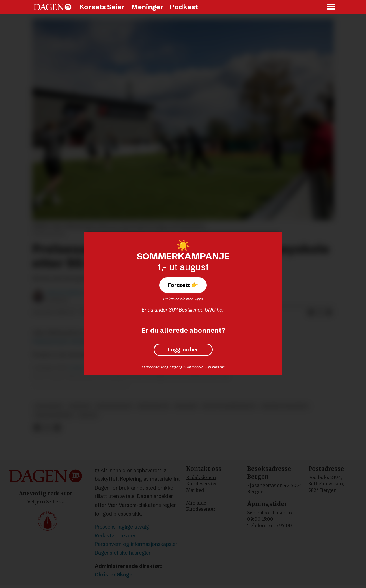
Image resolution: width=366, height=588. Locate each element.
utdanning (49, 406)
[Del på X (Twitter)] (320, 313)
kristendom (153, 406)
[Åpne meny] (331, 7)
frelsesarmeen (54, 415)
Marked (195, 490)
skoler (88, 415)
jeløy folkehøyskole (229, 406)
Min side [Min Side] (196, 503)
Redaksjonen (201, 477)
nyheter (80, 406)
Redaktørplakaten (116, 536)
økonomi (186, 406)
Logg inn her (183, 350)
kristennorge (114, 406)
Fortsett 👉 (183, 285)
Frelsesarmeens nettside (61, 341)
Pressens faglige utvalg (122, 527)
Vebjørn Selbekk (46, 502)
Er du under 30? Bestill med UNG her (183, 310)
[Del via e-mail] (329, 313)
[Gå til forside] (53, 7)
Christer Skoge (114, 575)
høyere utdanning (285, 406)
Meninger (147, 7)
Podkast (184, 7)
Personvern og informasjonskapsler (136, 544)
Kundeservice (202, 484)
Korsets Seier (102, 7)
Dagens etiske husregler (123, 553)
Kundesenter (201, 509)
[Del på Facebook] (311, 313)
